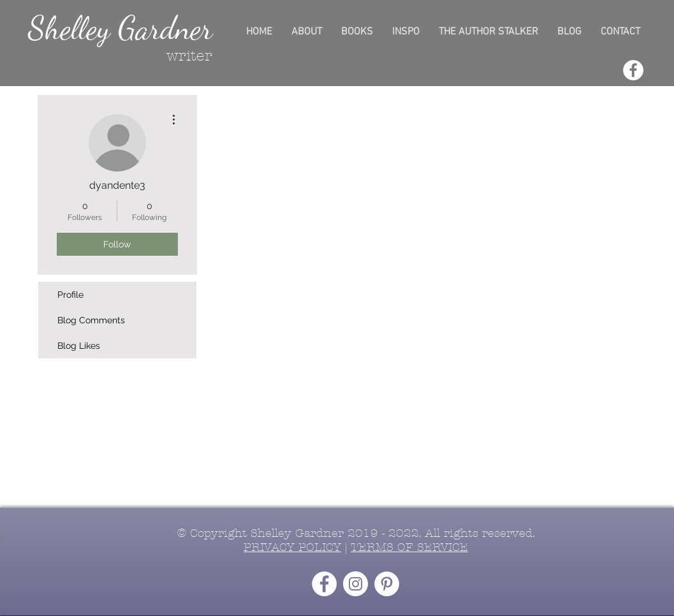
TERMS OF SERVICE (409, 547)
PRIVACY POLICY (292, 547)
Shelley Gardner (120, 28)
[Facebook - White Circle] (633, 70)
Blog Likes (79, 346)
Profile (70, 295)
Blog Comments (91, 320)
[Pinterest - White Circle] (633, 139)
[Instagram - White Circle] (633, 105)
